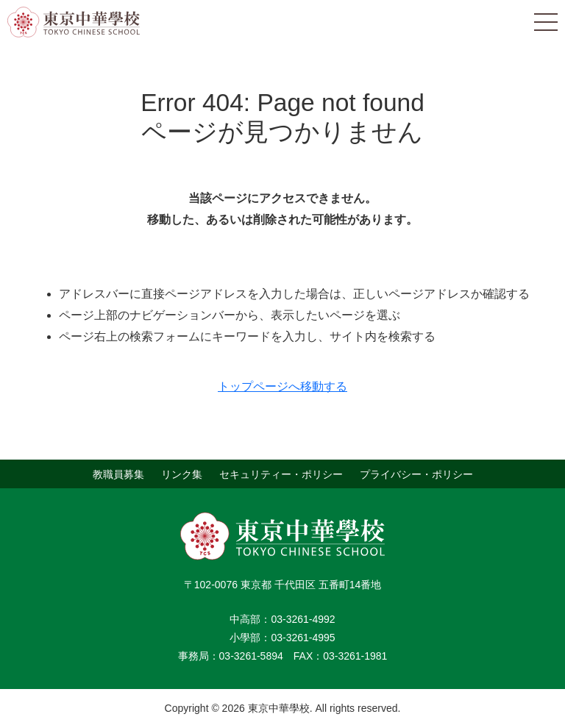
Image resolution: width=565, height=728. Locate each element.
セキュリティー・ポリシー (281, 474)
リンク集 (182, 474)
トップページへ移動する (282, 386)
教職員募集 (118, 474)
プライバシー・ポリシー (416, 474)
